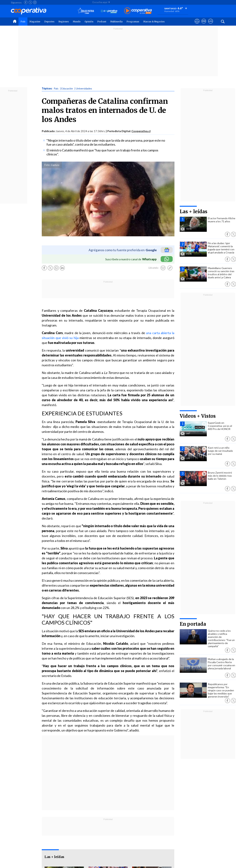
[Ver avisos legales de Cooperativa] (197, 25)
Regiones (64, 22)
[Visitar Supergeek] (210, 25)
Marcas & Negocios (154, 22)
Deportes (49, 22)
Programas (133, 22)
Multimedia (116, 22)
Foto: (47, 165)
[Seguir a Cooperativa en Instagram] (35, 2)
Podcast (102, 22)
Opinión (89, 22)
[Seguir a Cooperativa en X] (30, 2)
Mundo (77, 22)
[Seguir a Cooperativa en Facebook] (26, 2)
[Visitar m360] (204, 25)
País (23, 22)
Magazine (35, 22)
